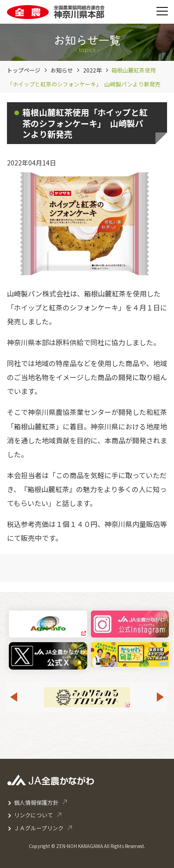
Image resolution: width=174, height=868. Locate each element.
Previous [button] (13, 697)
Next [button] (161, 697)
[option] (87, 697)
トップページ (24, 70)
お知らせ (62, 70)
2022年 (92, 70)
